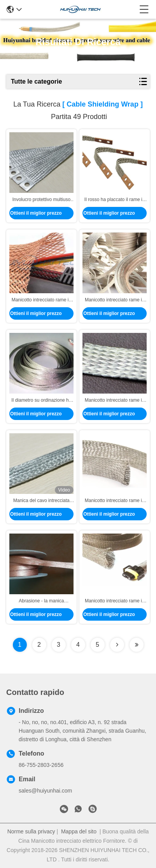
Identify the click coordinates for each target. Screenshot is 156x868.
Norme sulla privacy (31, 831)
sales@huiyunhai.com (45, 791)
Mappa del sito (79, 831)
